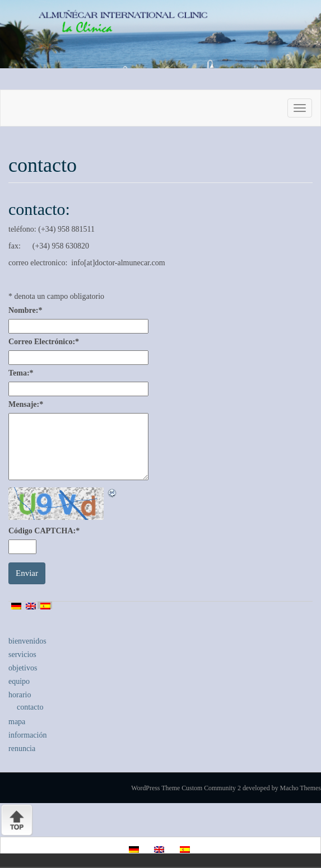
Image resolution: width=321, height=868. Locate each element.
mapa (17, 722)
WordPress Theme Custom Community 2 (186, 788)
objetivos (23, 668)
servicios (22, 654)
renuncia (22, 749)
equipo (19, 681)
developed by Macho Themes (282, 788)
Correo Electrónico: (44, 342)
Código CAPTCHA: (44, 531)
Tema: (21, 373)
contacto (30, 707)
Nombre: (25, 310)
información (27, 735)
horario (20, 695)
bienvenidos (27, 641)
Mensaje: (26, 404)
